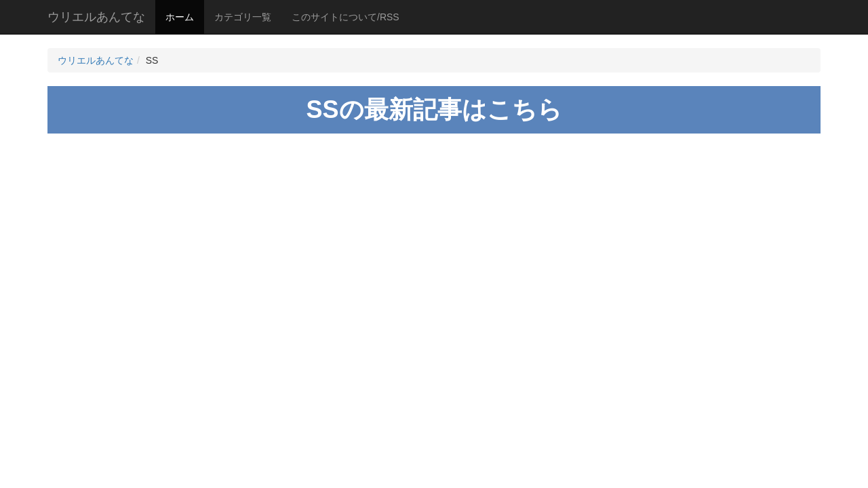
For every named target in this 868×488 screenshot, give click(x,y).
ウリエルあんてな (96, 17)
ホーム (180, 17)
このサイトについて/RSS (346, 17)
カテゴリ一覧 (243, 17)
